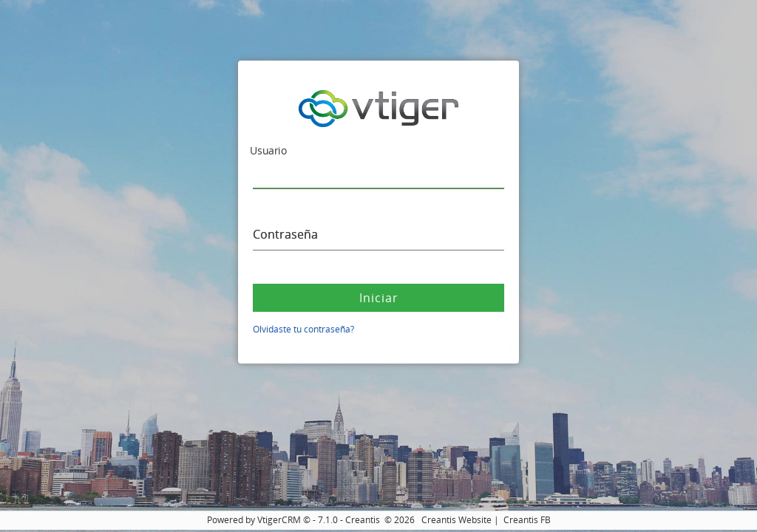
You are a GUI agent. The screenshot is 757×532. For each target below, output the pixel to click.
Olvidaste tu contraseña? (303, 329)
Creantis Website (456, 520)
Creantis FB (527, 520)
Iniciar (379, 298)
